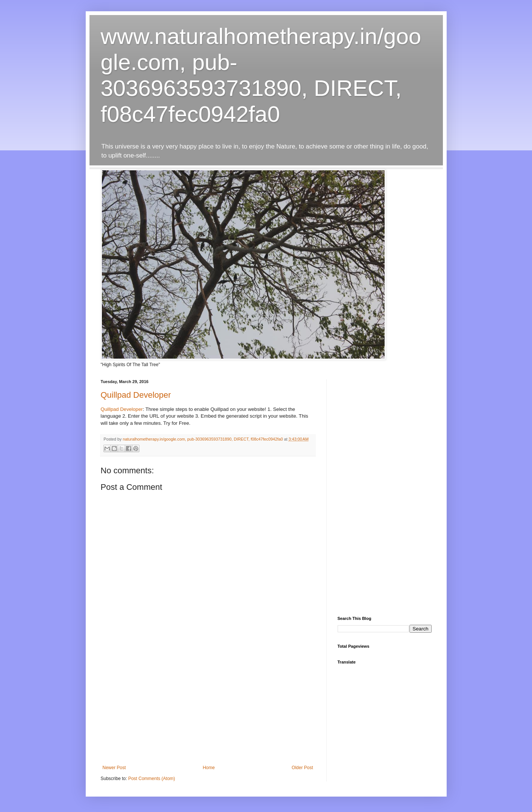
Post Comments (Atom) (152, 779)
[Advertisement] (208, 709)
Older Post (302, 768)
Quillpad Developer (136, 395)
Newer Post (114, 768)
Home (209, 768)
